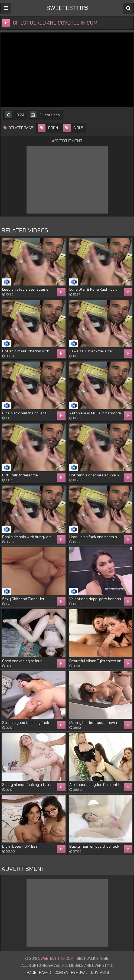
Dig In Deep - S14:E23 (20, 846)
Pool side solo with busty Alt (27, 537)
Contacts (100, 972)
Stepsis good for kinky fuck (26, 723)
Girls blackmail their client (24, 413)
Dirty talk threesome (20, 475)
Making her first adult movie (93, 723)
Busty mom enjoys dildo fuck (94, 846)
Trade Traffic (38, 972)
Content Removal (71, 972)
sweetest (67, 8)
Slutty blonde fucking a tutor (27, 785)
